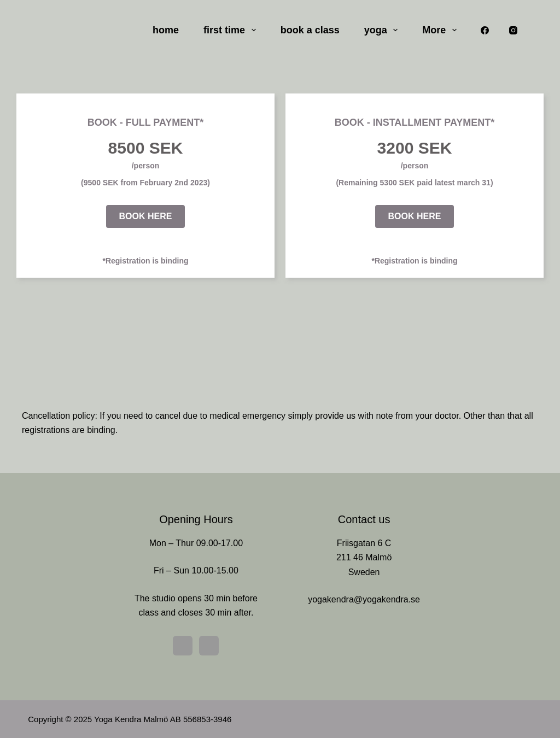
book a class (310, 30)
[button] (146, 216)
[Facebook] (485, 30)
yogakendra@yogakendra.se (364, 599)
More (442, 30)
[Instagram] (514, 30)
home (166, 30)
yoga (383, 30)
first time (232, 30)
